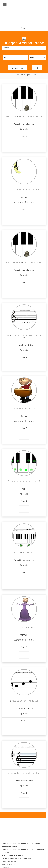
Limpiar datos (18, 68)
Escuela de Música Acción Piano (17, 858)
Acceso (24, 28)
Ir (25, 144)
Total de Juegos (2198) (26, 75)
